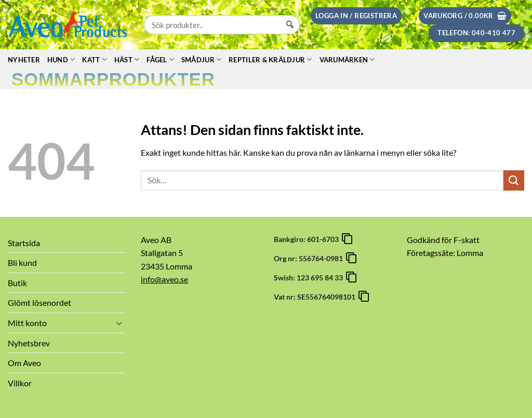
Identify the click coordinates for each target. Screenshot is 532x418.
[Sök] (290, 34)
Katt (94, 59)
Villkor (20, 383)
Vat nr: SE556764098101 (316, 297)
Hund (61, 59)
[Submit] (514, 180)
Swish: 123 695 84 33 (310, 278)
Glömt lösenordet (39, 302)
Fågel (160, 59)
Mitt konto (27, 323)
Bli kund (22, 262)
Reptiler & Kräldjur (270, 59)
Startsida (24, 243)
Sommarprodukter (113, 79)
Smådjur (201, 59)
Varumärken (347, 59)
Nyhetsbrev (29, 343)
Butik (17, 283)
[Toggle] (119, 323)
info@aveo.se (164, 279)
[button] (356, 16)
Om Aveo (24, 363)
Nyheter (24, 60)
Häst (127, 59)
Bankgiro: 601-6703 (308, 239)
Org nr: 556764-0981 (310, 258)
